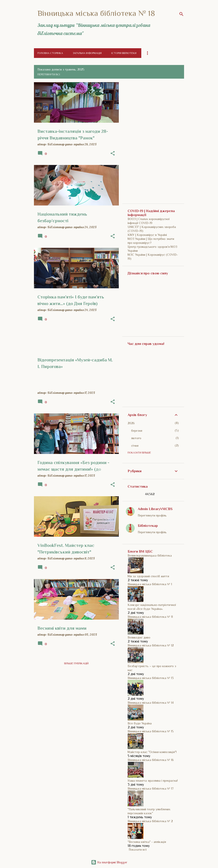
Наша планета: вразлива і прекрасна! (153, 781)
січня (135, 446)
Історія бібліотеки (124, 53)
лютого (136, 438)
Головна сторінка (50, 53)
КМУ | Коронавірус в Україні (147, 235)
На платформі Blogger (109, 862)
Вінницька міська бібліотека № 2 (150, 821)
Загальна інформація (87, 53)
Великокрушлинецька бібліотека (150, 555)
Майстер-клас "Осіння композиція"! (152, 752)
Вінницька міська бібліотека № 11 (150, 617)
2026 (131, 423)
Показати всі (138, 849)
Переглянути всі (49, 74)
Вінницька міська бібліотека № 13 (151, 678)
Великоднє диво (139, 637)
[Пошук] (181, 14)
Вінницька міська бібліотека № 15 (151, 731)
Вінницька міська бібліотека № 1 (150, 584)
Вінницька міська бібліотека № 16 (151, 760)
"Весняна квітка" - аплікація (147, 842)
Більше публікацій (76, 663)
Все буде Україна (140, 723)
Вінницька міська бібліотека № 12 (151, 645)
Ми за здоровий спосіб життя (148, 576)
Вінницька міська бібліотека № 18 (96, 13)
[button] (113, 154)
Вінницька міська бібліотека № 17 (151, 788)
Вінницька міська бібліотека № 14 (151, 703)
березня (137, 431)
